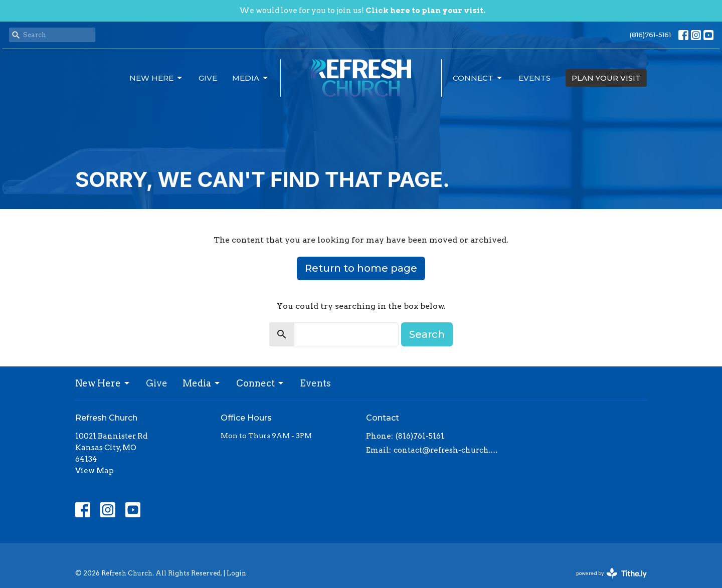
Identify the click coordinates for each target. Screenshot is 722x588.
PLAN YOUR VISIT (606, 78)
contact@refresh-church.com (447, 450)
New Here (156, 78)
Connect (478, 78)
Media (251, 78)
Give (208, 78)
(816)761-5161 (650, 35)
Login (236, 573)
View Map (95, 471)
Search (427, 334)
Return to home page (361, 268)
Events (534, 78)
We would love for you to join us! (362, 11)
